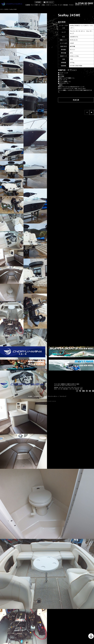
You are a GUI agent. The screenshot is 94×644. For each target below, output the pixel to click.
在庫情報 (28, 5)
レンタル (55, 5)
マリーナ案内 (34, 5)
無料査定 (66, 5)
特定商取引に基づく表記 (40, 396)
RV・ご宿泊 (42, 5)
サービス (60, 5)
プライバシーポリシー (53, 396)
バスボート (49, 5)
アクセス (71, 5)
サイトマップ (63, 396)
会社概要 (30, 396)
